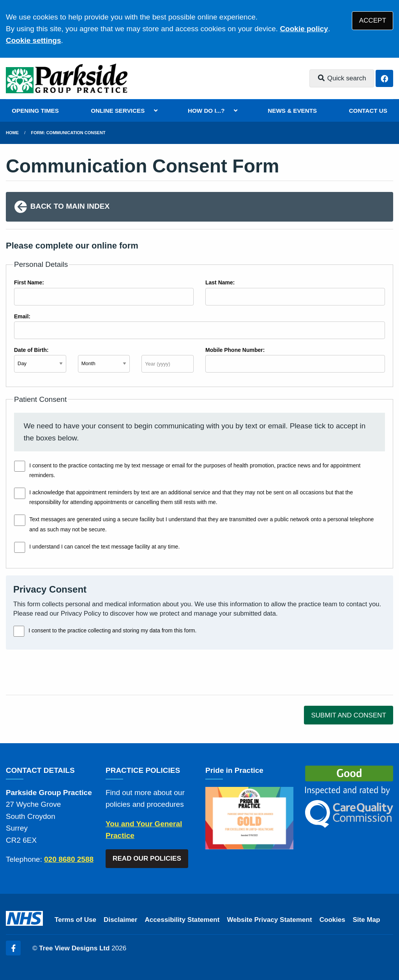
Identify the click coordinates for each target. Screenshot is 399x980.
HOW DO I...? (206, 111)
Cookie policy (304, 29)
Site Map (366, 920)
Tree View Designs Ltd (74, 948)
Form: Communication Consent (68, 133)
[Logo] (67, 78)
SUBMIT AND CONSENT (349, 715)
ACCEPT (373, 20)
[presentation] (65, 672)
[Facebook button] (384, 79)
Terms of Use (75, 920)
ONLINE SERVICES (118, 111)
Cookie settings (33, 40)
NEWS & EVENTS (292, 111)
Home (12, 133)
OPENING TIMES (35, 111)
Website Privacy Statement (269, 920)
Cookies (333, 920)
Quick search (342, 78)
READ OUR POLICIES (147, 858)
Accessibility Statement (182, 920)
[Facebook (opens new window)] (13, 948)
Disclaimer (120, 920)
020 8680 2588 (69, 859)
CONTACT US (368, 111)
